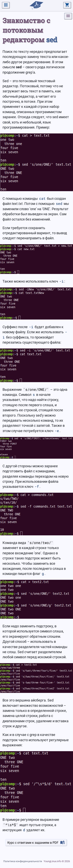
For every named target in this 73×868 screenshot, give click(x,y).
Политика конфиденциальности (23, 861)
